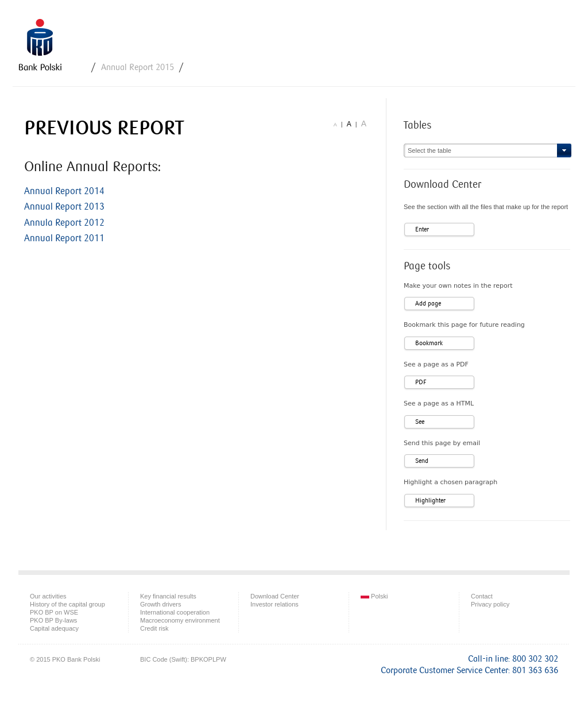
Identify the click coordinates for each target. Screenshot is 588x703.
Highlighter (430, 501)
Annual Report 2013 (64, 207)
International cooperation (175, 612)
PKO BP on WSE (54, 612)
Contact (482, 596)
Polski (374, 596)
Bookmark (429, 343)
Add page (428, 304)
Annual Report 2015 (138, 67)
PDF (421, 382)
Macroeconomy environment (180, 620)
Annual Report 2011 (64, 238)
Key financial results (168, 596)
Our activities (48, 596)
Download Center (275, 596)
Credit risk (154, 628)
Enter (422, 229)
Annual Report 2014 (64, 191)
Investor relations (274, 604)
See (420, 422)
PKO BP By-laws (53, 620)
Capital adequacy (54, 628)
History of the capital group (67, 604)
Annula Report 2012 (64, 223)
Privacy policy (490, 604)
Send (422, 461)
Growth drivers (161, 604)
